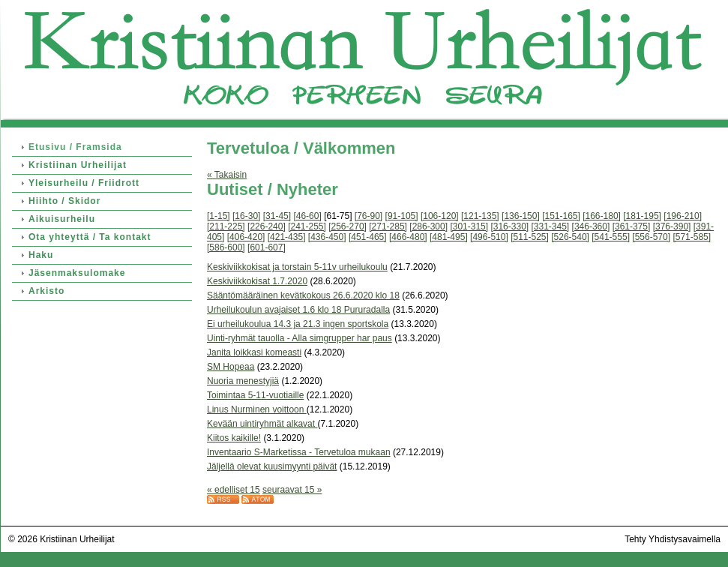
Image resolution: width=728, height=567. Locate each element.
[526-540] (570, 237)
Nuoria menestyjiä (243, 381)
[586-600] (226, 247)
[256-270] (348, 226)
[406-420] (246, 237)
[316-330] (509, 226)
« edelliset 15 (234, 490)
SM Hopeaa (231, 367)
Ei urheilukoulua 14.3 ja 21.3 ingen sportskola (298, 324)
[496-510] (489, 237)
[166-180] (602, 216)
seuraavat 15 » (292, 490)
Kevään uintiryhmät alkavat (262, 424)
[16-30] (246, 216)
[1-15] (219, 216)
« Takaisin (227, 175)
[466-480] (408, 237)
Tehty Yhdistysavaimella (673, 539)
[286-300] (428, 226)
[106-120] (440, 216)
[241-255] (307, 226)
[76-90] (368, 216)
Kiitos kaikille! (234, 438)
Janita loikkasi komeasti (254, 352)
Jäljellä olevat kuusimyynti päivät (272, 466)
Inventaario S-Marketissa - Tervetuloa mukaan (299, 452)
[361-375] (632, 226)
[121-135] (480, 216)
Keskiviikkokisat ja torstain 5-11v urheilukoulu (297, 267)
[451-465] (368, 237)
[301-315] (469, 226)
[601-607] (267, 247)
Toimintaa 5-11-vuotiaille (255, 395)
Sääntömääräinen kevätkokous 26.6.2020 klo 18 (303, 295)
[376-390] (672, 226)
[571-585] (692, 237)
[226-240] (267, 226)
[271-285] (388, 226)
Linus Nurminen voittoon (257, 409)
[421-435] (287, 237)
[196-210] (683, 216)
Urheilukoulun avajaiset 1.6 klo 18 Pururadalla (298, 310)
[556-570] (651, 237)
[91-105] (402, 216)
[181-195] (642, 216)
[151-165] (561, 216)
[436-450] (327, 237)
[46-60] (307, 216)
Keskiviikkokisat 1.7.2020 (257, 281)
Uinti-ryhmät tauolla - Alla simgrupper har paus (300, 338)
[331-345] (551, 226)
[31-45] (277, 216)
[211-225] (226, 226)
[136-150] (521, 216)
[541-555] (611, 237)
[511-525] (530, 237)
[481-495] (449, 237)
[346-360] (591, 226)
